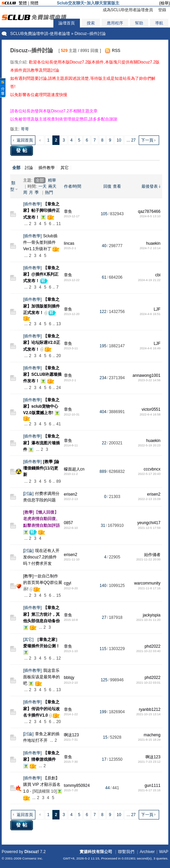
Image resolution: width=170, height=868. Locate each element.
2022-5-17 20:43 (149, 474)
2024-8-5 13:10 (150, 216)
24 (58, 388)
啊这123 (71, 735)
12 (58, 658)
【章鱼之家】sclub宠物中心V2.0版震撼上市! (41, 406)
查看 (117, 186)
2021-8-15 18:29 (149, 740)
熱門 (49, 192)
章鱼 (68, 211)
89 (58, 481)
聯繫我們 (126, 852)
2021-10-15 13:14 (148, 714)
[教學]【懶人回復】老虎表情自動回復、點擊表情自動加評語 (41, 519)
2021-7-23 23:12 (149, 762)
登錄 (162, 10)
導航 (159, 23)
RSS (116, 51)
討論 (29, 168)
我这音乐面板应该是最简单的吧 (41, 677)
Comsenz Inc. (32, 858)
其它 (65, 168)
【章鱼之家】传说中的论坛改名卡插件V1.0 (41, 708)
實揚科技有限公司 (96, 852)
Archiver (147, 852)
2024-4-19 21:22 (149, 280)
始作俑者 (152, 555)
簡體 (34, 3)
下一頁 (147, 140)
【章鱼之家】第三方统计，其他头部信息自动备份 (41, 614)
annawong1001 (147, 375)
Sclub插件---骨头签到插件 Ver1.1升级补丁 (40, 242)
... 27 (131, 140)
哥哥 (25, 129)
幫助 (139, 23)
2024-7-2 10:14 (150, 248)
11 (58, 224)
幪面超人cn (74, 469)
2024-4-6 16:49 (150, 348)
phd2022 (152, 646)
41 (58, 424)
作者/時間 (73, 186)
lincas (69, 243)
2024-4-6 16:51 (150, 314)
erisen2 (71, 494)
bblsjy (69, 678)
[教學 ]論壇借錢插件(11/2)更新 (41, 468)
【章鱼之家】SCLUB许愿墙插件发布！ (42, 374)
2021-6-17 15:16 (149, 790)
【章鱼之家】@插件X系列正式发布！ (41, 274)
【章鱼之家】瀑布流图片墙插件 (41, 443)
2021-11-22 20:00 (148, 559)
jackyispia (152, 615)
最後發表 (150, 186)
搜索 (91, 23)
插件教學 (47, 168)
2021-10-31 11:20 (148, 620)
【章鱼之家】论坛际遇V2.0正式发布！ (42, 343)
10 (119, 140)
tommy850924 (77, 786)
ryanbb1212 (150, 709)
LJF (157, 309)
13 (58, 324)
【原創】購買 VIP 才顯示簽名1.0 (42, 784)
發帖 (22, 150)
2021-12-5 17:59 (149, 528)
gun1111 (152, 786)
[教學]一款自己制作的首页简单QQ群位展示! (43, 583)
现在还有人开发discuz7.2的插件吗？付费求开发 (41, 557)
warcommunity (147, 583)
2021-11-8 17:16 (149, 588)
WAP (164, 852)
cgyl (67, 583)
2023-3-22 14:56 (149, 380)
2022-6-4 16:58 (150, 414)
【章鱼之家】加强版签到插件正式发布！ (41, 306)
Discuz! (32, 852)
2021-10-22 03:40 (148, 651)
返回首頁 (25, 140)
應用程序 (115, 23)
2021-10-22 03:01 (148, 683)
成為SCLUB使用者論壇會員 (128, 10)
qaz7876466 (149, 211)
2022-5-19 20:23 (149, 445)
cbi (158, 275)
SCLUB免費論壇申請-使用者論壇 (40, 34)
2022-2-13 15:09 (149, 499)
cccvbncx (152, 469)
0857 (69, 523)
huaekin (153, 243)
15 (58, 595)
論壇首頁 (67, 23)
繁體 (23, 3)
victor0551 (151, 409)
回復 (107, 186)
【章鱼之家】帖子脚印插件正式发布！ (41, 210)
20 (58, 356)
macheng (152, 735)
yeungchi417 (149, 523)
